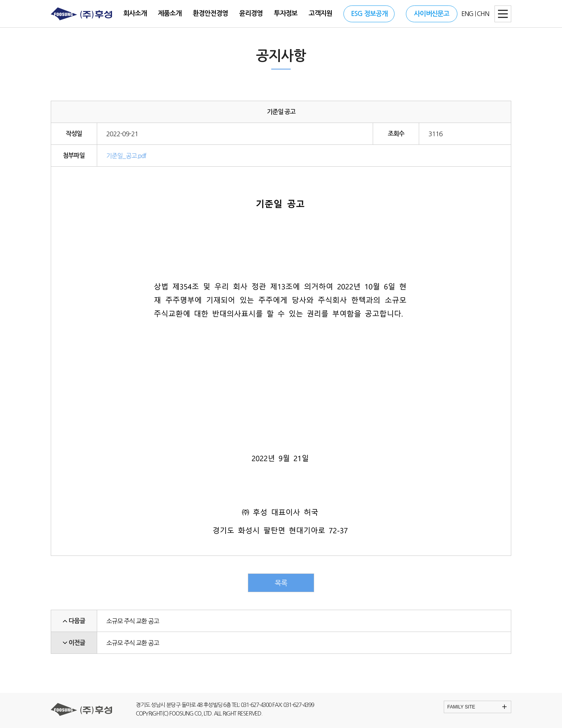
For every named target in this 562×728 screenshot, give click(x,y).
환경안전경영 (210, 13)
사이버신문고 (432, 14)
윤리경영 (251, 13)
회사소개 (135, 13)
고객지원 (320, 13)
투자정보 (286, 13)
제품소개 (170, 13)
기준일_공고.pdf (126, 156)
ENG (467, 14)
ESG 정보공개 (369, 14)
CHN (483, 14)
